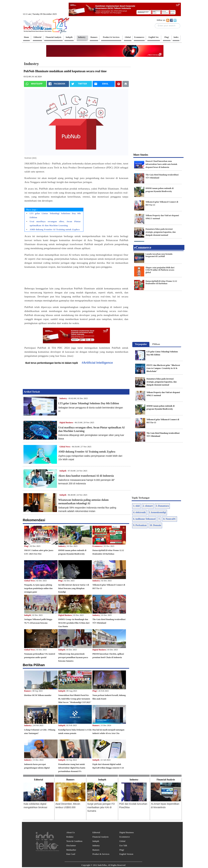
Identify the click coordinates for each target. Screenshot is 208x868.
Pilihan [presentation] (156, 344)
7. (159, 519)
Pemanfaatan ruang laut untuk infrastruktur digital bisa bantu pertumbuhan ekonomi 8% (72, 768)
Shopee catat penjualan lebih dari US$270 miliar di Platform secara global (160, 270)
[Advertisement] (195, 51)
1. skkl (136, 506)
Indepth (63, 471)
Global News (65, 447)
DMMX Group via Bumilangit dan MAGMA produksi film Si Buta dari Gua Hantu (74, 623)
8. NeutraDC (170, 519)
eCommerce (143, 247)
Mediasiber (71, 850)
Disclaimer (71, 845)
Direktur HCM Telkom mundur (38, 695)
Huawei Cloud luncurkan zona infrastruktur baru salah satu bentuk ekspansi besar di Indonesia (161, 164)
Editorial (96, 832)
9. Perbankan (140, 525)
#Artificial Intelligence (97, 363)
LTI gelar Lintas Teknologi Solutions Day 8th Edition (55, 215)
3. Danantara (162, 506)
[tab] (141, 344)
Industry (31, 64)
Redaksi (70, 837)
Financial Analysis (100, 837)
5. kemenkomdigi (157, 512)
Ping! (26, 546)
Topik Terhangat (141, 498)
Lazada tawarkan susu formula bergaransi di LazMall (159, 255)
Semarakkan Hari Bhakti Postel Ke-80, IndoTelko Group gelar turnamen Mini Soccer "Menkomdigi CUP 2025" (75, 699)
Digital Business (66, 423)
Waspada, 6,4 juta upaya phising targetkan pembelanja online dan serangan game (38, 588)
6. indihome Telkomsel (144, 519)
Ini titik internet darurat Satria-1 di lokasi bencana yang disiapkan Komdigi (74, 588)
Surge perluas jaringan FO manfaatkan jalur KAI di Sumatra (101, 807)
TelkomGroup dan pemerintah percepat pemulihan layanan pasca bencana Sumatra (73, 657)
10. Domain (155, 525)
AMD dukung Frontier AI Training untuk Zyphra (55, 229)
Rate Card (71, 854)
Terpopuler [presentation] (141, 344)
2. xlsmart (148, 506)
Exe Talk (123, 845)
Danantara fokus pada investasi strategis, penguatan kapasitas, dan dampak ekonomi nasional (161, 232)
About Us (71, 832)
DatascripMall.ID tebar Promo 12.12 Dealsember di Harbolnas (161, 282)
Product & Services (101, 854)
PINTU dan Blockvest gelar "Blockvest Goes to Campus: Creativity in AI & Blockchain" (163, 368)
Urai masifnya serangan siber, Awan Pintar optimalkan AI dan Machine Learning (55, 223)
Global (122, 841)
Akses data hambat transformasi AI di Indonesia (86, 476)
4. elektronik (139, 512)
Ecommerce (97, 546)
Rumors (28, 691)
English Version (126, 854)
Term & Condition (74, 841)
